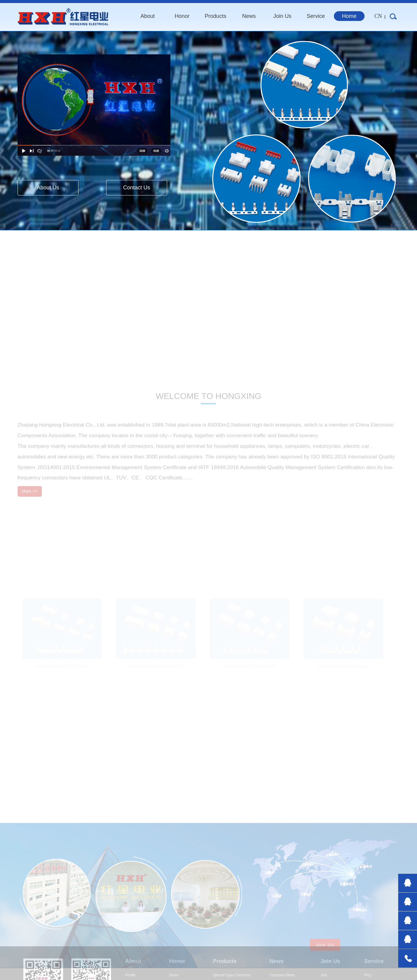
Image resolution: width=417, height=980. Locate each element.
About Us (48, 188)
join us (282, 16)
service (316, 16)
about (148, 16)
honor (182, 16)
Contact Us (137, 188)
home (349, 16)
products (215, 16)
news (249, 16)
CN (378, 16)
